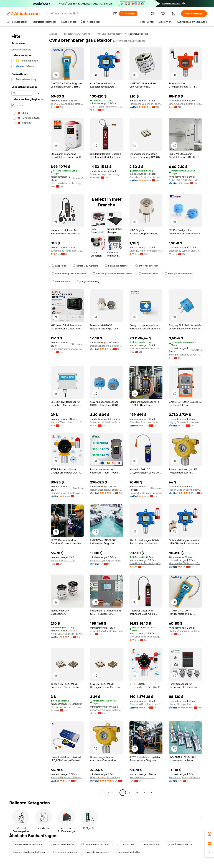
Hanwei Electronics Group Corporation (146, 493)
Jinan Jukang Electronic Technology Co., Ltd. (185, 104)
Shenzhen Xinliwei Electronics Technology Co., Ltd (107, 422)
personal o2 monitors (85, 266)
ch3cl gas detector (147, 266)
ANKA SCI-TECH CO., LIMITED (185, 180)
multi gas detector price (179, 274)
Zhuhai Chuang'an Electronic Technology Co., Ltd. (67, 104)
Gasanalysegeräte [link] (138, 34)
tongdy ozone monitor (62, 844)
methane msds (61, 281)
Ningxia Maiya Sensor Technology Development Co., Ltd (146, 104)
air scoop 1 (127, 844)
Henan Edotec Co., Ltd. (63, 560)
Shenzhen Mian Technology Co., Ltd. (67, 183)
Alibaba (53, 34)
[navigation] (27, 414)
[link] (209, 834)
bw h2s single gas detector (27, 844)
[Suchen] (128, 14)
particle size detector (96, 852)
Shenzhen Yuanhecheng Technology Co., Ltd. (67, 349)
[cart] (164, 14)
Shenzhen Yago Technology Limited (107, 174)
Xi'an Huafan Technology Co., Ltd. (107, 107)
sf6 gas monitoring (88, 281)
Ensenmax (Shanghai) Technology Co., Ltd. (107, 560)
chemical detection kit (179, 844)
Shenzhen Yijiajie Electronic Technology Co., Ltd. (146, 177)
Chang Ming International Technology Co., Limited (146, 251)
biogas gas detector (117, 266)
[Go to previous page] (101, 793)
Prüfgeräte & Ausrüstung (77, 34)
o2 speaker (59, 266)
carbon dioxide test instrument (29, 852)
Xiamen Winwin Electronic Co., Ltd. (67, 422)
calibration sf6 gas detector (97, 844)
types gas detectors (65, 852)
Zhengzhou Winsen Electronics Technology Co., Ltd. (185, 251)
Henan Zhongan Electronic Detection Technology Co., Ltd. (107, 490)
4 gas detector (150, 844)
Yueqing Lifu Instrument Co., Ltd (67, 251)
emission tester (148, 274)
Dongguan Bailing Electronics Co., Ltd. (107, 346)
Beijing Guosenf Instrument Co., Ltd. (185, 422)
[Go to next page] (151, 793)
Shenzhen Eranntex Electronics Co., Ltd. (146, 422)
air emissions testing (128, 852)
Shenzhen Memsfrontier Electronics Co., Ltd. (146, 349)
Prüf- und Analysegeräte (109, 34)
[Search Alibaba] (81, 14)
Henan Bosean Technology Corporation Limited (185, 490)
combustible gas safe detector (69, 274)
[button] (115, 14)
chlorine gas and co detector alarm (112, 274)
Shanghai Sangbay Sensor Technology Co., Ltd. (185, 355)
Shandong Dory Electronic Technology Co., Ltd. (67, 493)
